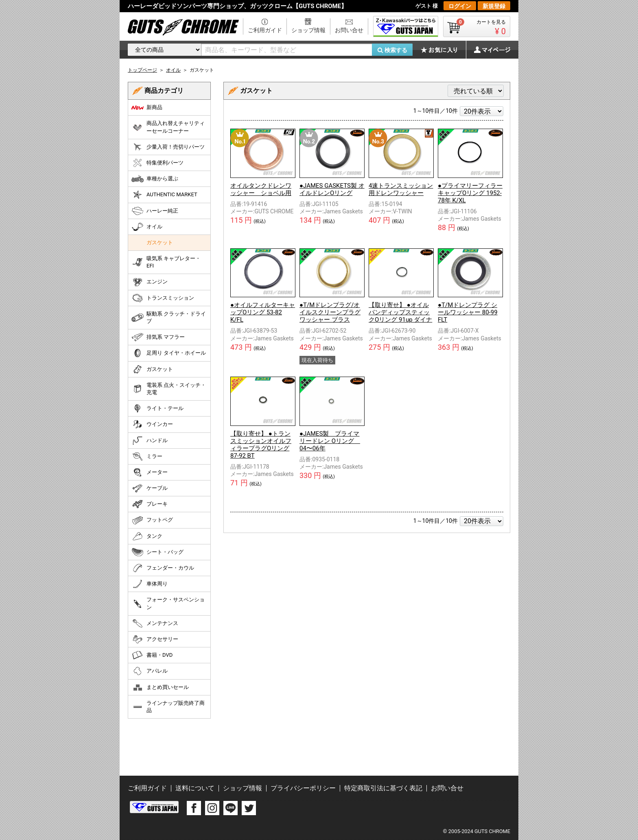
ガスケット (160, 242)
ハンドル (150, 441)
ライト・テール (157, 408)
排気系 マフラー (158, 337)
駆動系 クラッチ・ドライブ (169, 317)
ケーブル (150, 488)
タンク (147, 536)
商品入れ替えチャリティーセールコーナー (168, 127)
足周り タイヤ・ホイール (169, 353)
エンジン (150, 282)
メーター (150, 472)
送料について (195, 788)
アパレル (150, 671)
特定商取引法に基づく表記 (383, 788)
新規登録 (494, 6)
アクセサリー (155, 639)
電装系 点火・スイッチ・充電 (169, 389)
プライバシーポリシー (303, 788)
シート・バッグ (157, 552)
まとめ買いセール (160, 687)
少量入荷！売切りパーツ (168, 147)
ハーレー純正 (155, 211)
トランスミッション (163, 298)
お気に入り (443, 50)
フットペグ (152, 520)
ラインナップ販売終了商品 (168, 707)
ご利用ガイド (265, 30)
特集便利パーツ (157, 163)
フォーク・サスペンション (168, 603)
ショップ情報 (308, 30)
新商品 (147, 107)
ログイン (460, 6)
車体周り (150, 584)
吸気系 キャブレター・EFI (166, 262)
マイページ (488, 50)
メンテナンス (155, 623)
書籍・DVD (152, 655)
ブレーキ (150, 504)
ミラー (147, 456)
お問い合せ (349, 30)
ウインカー (152, 424)
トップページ (142, 70)
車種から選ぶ (155, 179)
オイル (147, 227)
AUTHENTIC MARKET (164, 195)
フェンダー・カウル (163, 568)
